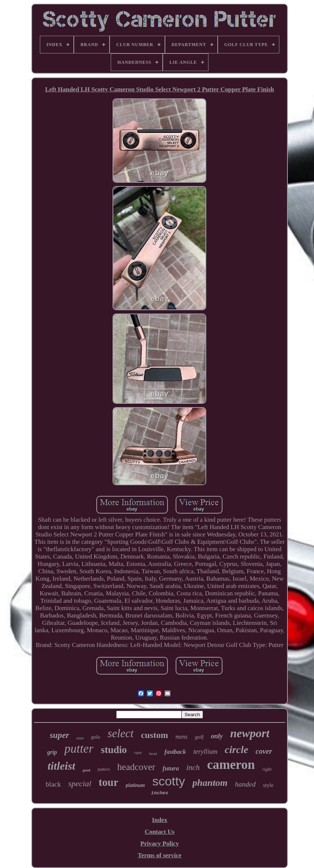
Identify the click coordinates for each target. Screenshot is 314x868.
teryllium (205, 752)
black (53, 784)
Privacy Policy (159, 843)
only (217, 736)
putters (104, 769)
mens (181, 737)
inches (160, 793)
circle (237, 750)
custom (154, 735)
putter (79, 749)
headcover (136, 767)
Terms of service (159, 855)
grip (52, 752)
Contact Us (160, 832)
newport (250, 733)
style (268, 785)
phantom (210, 783)
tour (108, 782)
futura (171, 768)
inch (193, 767)
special (80, 783)
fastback (175, 752)
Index (160, 820)
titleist (61, 766)
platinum (135, 785)
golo (96, 737)
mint (80, 738)
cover (264, 751)
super (59, 735)
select (121, 733)
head (153, 753)
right (267, 769)
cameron (231, 765)
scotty (169, 781)
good (87, 770)
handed (245, 784)
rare (138, 753)
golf (199, 737)
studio (114, 750)
